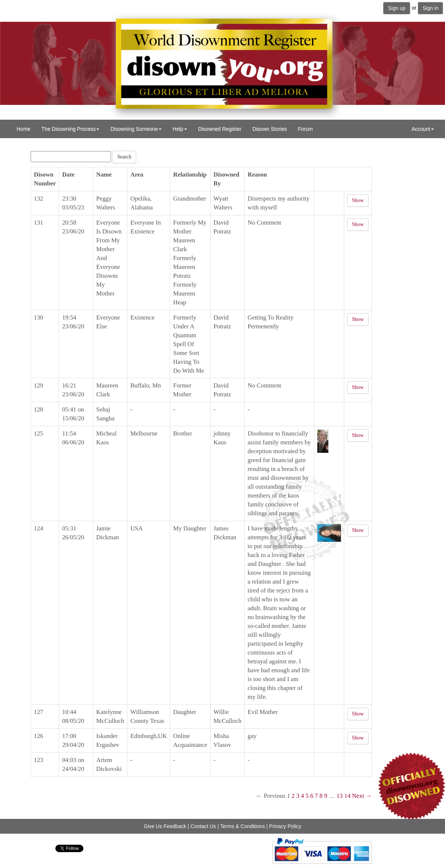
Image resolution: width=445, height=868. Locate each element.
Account (423, 129)
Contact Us (203, 826)
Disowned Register (220, 129)
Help (180, 129)
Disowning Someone (136, 129)
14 (347, 796)
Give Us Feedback (165, 826)
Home (23, 129)
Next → (362, 796)
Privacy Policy (285, 826)
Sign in (430, 8)
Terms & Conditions (243, 826)
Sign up (396, 8)
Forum (306, 129)
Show (358, 200)
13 (340, 796)
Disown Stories (270, 129)
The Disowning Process (70, 129)
